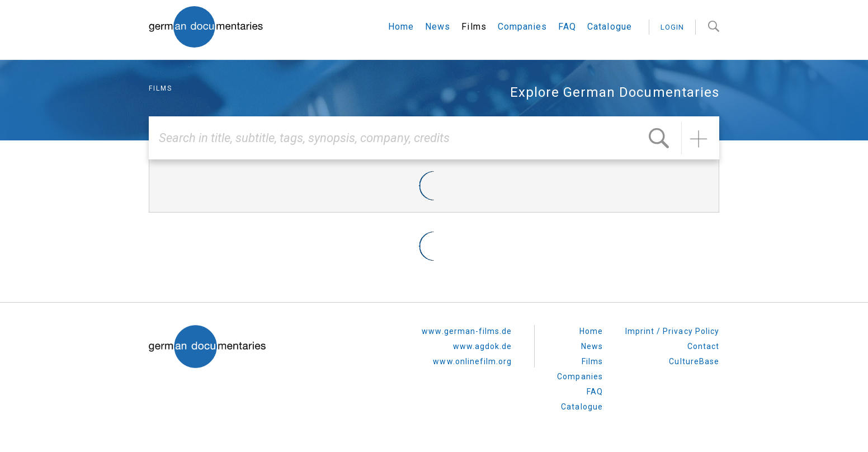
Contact (703, 346)
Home (401, 27)
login (672, 27)
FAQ (567, 27)
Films (474, 27)
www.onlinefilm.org (472, 361)
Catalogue (609, 27)
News (438, 27)
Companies (522, 27)
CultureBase (694, 361)
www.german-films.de (467, 331)
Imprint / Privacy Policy (672, 331)
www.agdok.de (483, 346)
